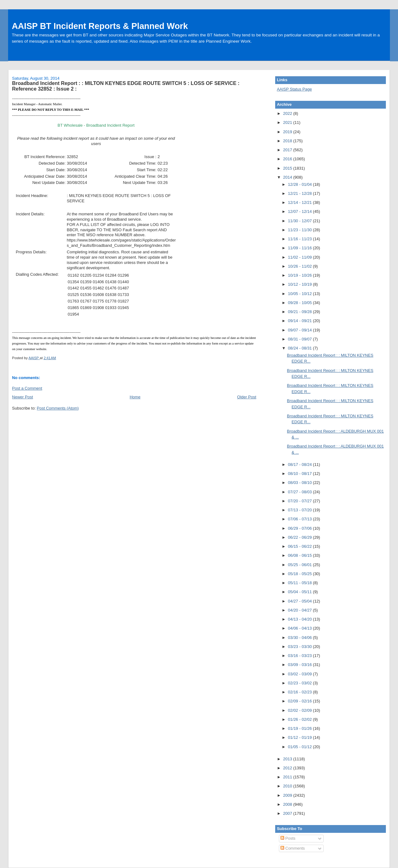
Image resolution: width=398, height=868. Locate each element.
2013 (288, 759)
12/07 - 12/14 (300, 211)
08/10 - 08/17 (300, 474)
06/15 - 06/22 (300, 546)
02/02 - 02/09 (300, 710)
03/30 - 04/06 (300, 638)
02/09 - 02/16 (300, 701)
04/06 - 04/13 (300, 628)
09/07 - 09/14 (300, 330)
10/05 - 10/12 (300, 294)
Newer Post (23, 397)
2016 (288, 159)
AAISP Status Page (294, 89)
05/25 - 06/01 (300, 565)
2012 (288, 768)
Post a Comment (27, 388)
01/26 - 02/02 (300, 719)
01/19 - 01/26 (300, 728)
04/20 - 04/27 (300, 610)
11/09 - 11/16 (300, 248)
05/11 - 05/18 (300, 583)
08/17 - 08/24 (300, 464)
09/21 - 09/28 (300, 312)
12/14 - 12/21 (300, 202)
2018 (288, 141)
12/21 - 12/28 (300, 193)
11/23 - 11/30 (300, 230)
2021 (288, 122)
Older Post (247, 397)
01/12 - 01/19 (300, 737)
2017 (288, 150)
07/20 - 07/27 (300, 501)
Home (135, 397)
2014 (288, 177)
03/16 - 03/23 (300, 656)
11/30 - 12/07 (300, 221)
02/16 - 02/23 (300, 692)
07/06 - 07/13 (300, 519)
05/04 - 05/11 (300, 592)
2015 (288, 168)
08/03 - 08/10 (300, 483)
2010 (288, 786)
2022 (288, 113)
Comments (293, 848)
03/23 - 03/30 (300, 647)
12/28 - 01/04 (300, 184)
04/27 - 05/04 (300, 601)
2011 (288, 777)
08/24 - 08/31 (300, 348)
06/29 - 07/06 (300, 528)
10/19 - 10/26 (300, 275)
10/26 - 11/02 (300, 266)
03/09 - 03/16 (300, 665)
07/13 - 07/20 (300, 510)
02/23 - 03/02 (300, 683)
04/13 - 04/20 (300, 619)
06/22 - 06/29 (300, 537)
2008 (288, 804)
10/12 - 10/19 (300, 284)
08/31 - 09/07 (300, 339)
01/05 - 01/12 (300, 747)
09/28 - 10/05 (300, 303)
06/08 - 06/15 (300, 555)
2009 (288, 795)
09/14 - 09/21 (300, 321)
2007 (288, 813)
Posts (288, 838)
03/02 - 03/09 (300, 674)
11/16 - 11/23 (300, 239)
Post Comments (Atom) (58, 408)
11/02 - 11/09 (300, 257)
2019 (288, 132)
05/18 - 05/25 (300, 574)
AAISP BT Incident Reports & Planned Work (100, 26)
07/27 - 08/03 (300, 492)
